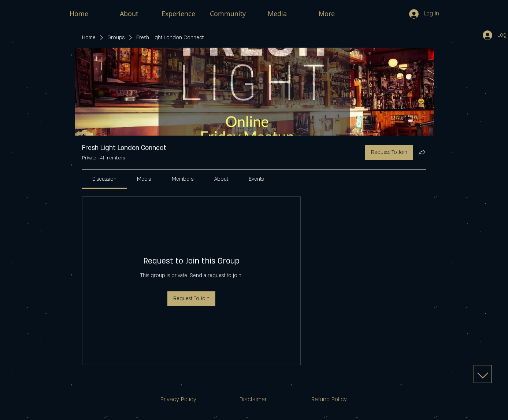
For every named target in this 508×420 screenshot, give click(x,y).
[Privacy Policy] (178, 400)
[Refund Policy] (329, 400)
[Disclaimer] (253, 400)
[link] (104, 179)
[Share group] (422, 152)
